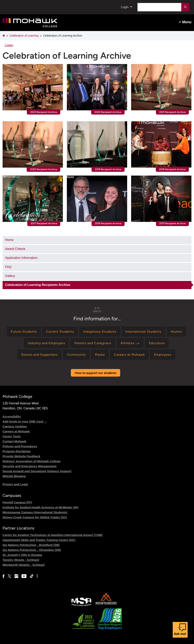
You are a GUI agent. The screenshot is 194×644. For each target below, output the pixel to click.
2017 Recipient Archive (44, 223)
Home (9, 240)
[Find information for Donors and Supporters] (39, 355)
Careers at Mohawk (16, 431)
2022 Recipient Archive (108, 112)
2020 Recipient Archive (44, 169)
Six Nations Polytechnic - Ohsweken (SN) (32, 550)
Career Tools (12, 436)
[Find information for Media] (100, 355)
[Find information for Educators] (157, 343)
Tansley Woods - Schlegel (21, 560)
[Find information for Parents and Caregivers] (93, 343)
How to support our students (96, 373)
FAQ (8, 267)
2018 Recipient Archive (172, 169)
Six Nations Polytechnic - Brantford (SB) (31, 545)
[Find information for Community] (76, 355)
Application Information (21, 258)
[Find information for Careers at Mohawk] (129, 355)
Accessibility (12, 416)
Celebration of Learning (24, 36)
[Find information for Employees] (163, 355)
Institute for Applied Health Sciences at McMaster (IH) (40, 507)
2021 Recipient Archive (172, 112)
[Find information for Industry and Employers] (46, 343)
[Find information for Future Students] (24, 332)
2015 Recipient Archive (172, 223)
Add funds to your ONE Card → (25, 421)
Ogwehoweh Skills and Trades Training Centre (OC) (39, 540)
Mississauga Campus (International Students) (35, 512)
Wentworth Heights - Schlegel (24, 565)
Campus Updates (15, 426)
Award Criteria (15, 249)
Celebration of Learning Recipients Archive (38, 285)
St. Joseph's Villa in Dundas (22, 555)
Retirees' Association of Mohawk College (32, 461)
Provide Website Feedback (21, 456)
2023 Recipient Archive (44, 112)
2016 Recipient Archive (108, 223)
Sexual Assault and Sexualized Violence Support (37, 471)
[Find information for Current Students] (60, 332)
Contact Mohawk (14, 441)
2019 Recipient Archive (108, 169)
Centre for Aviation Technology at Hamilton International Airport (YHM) (53, 535)
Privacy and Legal (15, 484)
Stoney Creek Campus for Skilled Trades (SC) (35, 517)
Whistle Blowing (14, 476)
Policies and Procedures (20, 446)
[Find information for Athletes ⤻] (130, 343)
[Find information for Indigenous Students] (100, 332)
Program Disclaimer (17, 451)
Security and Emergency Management (30, 466)
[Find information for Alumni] (176, 332)
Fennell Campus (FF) (17, 502)
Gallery (10, 276)
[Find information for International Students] (143, 332)
